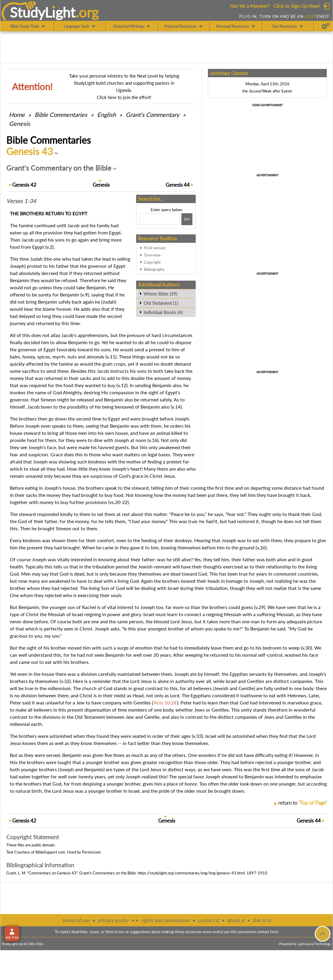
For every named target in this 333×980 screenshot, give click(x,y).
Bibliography (154, 269)
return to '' (302, 803)
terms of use (76, 920)
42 (24, 185)
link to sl (262, 920)
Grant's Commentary (153, 115)
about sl (236, 920)
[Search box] (160, 219)
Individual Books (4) (163, 312)
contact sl (208, 920)
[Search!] (187, 219)
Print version (155, 248)
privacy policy (113, 920)
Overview (152, 255)
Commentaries (61, 115)
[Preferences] (326, 26)
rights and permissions (165, 920)
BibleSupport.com (50, 852)
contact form (268, 932)
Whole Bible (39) (160, 294)
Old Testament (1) (161, 303)
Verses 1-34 (21, 201)
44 (178, 185)
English (106, 115)
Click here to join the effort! (124, 97)
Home (17, 115)
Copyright (152, 262)
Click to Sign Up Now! (297, 6)
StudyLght (43, 12)
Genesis (20, 123)
